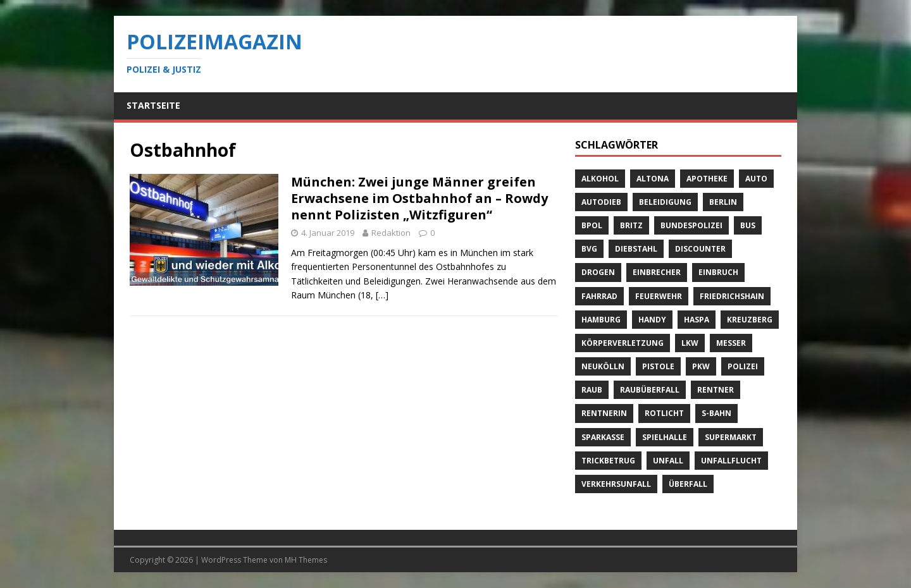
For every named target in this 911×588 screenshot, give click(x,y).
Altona (653, 179)
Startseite (153, 105)
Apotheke (707, 179)
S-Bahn (716, 413)
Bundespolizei (691, 225)
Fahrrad (599, 296)
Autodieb (601, 202)
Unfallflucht (731, 461)
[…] (382, 295)
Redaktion (391, 233)
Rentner (716, 390)
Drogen (598, 272)
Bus (748, 225)
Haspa (697, 320)
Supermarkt (731, 437)
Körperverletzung (623, 343)
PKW (701, 366)
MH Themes (306, 560)
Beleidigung (665, 202)
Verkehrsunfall (616, 484)
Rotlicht (664, 413)
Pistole (658, 366)
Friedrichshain (732, 296)
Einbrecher (657, 272)
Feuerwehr (659, 296)
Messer (731, 343)
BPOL (592, 225)
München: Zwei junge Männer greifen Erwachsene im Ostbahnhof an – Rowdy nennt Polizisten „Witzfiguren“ (419, 198)
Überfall (688, 484)
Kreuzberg (750, 320)
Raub (592, 390)
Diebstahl (636, 249)
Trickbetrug (608, 461)
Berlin (723, 202)
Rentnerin (604, 413)
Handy (652, 320)
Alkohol (600, 179)
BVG (589, 249)
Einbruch (718, 272)
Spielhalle (665, 437)
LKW (690, 343)
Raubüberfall (650, 390)
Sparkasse (603, 437)
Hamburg (601, 320)
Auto (756, 179)
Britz (631, 225)
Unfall (668, 461)
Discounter (700, 249)
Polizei (743, 366)
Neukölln (603, 366)
